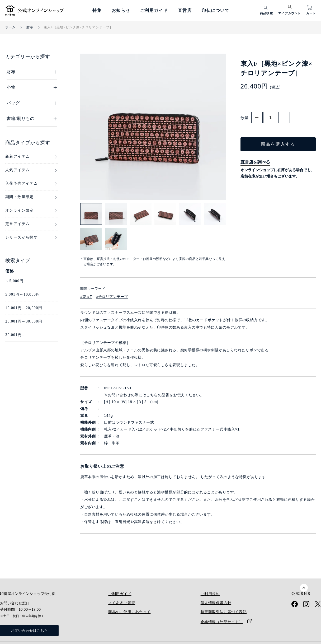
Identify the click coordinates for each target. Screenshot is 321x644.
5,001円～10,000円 (23, 294)
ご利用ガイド (154, 10)
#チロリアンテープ (112, 297)
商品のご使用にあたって (129, 612)
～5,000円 (14, 281)
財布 (30, 27)
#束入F (86, 297)
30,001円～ (16, 335)
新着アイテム (17, 157)
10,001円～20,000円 (24, 308)
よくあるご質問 (122, 603)
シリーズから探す (22, 237)
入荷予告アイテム (22, 183)
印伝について (216, 10)
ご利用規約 (210, 594)
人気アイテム (17, 170)
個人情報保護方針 (216, 603)
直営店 (185, 10)
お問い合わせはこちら (29, 631)
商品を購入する (278, 144)
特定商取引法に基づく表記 (224, 612)
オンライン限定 (20, 210)
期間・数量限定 (20, 197)
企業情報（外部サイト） (222, 622)
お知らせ (121, 10)
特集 (97, 10)
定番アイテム (17, 224)
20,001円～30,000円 (24, 321)
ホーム (11, 27)
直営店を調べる (255, 162)
